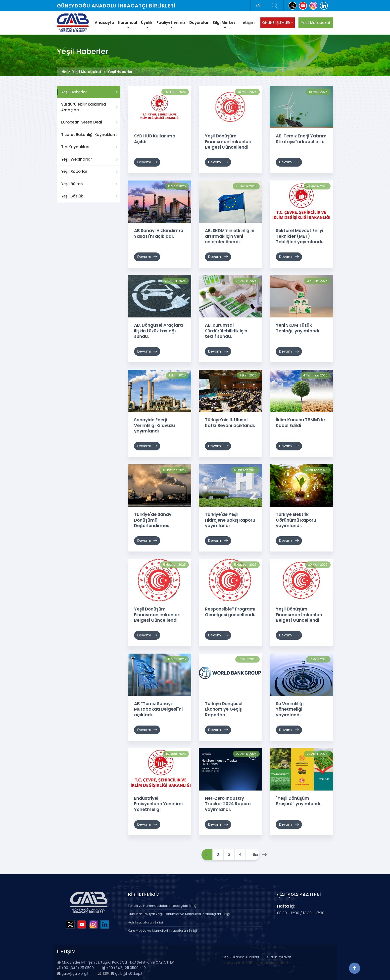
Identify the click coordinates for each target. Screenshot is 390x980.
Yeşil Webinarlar (77, 159)
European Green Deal (82, 122)
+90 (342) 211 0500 (78, 968)
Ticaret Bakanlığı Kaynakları (88, 135)
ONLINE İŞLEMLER (276, 23)
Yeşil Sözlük (72, 196)
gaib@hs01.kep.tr (127, 973)
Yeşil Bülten (72, 184)
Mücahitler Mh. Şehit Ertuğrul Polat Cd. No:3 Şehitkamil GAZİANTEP (118, 962)
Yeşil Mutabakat (316, 23)
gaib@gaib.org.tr (73, 973)
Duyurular (199, 23)
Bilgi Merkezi (224, 25)
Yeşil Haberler (74, 92)
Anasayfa (104, 23)
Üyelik (147, 25)
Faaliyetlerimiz (171, 25)
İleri (253, 855)
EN (258, 5)
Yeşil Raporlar (74, 171)
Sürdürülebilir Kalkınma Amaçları (84, 107)
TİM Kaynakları (75, 147)
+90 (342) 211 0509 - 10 (124, 968)
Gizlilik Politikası (280, 957)
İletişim (248, 23)
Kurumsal (128, 25)
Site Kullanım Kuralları (241, 957)
